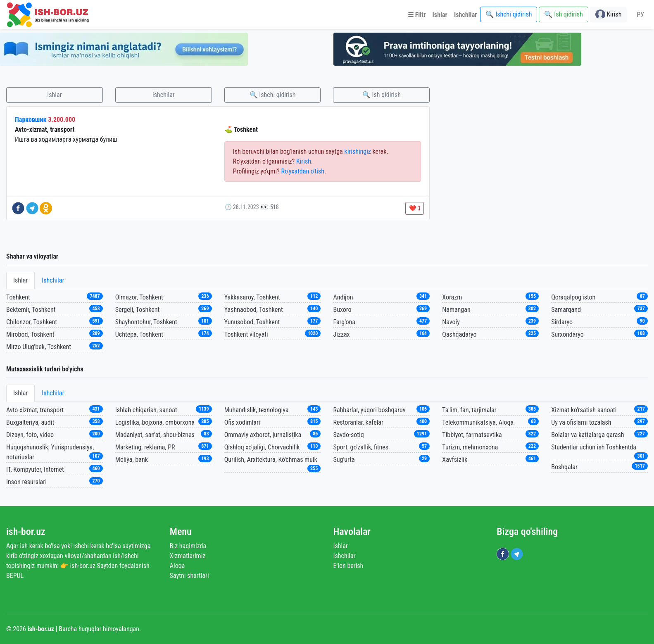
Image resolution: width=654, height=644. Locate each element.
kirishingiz (357, 151)
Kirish (304, 161)
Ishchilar (164, 95)
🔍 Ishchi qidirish (273, 95)
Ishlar (54, 95)
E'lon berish (348, 566)
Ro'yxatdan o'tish (303, 171)
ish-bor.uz (26, 532)
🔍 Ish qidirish (382, 95)
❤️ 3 (415, 208)
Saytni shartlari (189, 576)
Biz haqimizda (188, 546)
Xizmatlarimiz (188, 556)
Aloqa (177, 566)
